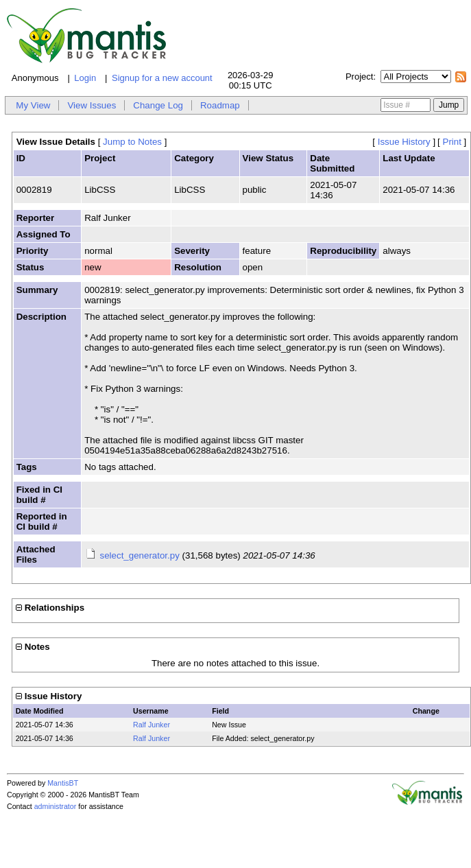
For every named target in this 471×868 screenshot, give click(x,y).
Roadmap (220, 105)
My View (33, 105)
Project (359, 77)
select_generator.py (140, 555)
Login (85, 78)
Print (452, 142)
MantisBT (63, 783)
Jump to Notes (132, 142)
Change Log (158, 105)
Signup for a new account (162, 78)
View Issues (92, 105)
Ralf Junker (152, 725)
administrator (56, 806)
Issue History (404, 142)
